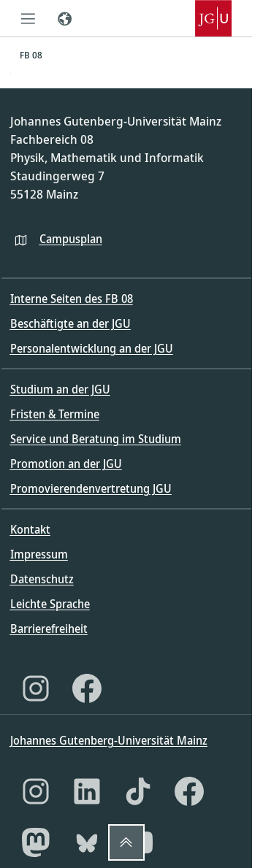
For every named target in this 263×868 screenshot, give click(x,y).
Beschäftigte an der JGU (70, 323)
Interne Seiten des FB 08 (72, 299)
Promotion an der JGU (66, 464)
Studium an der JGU (60, 389)
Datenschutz (42, 579)
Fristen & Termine (55, 414)
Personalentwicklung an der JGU (92, 348)
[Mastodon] (36, 842)
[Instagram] (36, 688)
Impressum (39, 554)
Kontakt (30, 529)
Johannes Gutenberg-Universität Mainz (109, 740)
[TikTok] (138, 791)
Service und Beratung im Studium (96, 439)
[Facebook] (87, 688)
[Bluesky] (87, 842)
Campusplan (71, 239)
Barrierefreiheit (49, 629)
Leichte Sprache (50, 604)
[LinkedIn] (87, 791)
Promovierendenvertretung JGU (91, 488)
